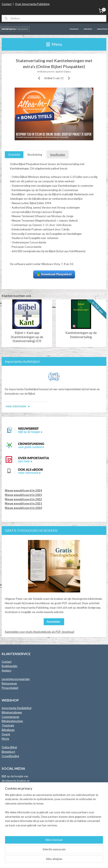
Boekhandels (10, 666)
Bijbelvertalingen (12, 712)
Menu (54, 44)
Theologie (8, 725)
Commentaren (10, 717)
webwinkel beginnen (74, 853)
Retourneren (9, 683)
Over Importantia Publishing (32, 4)
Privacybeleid (10, 688)
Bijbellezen (8, 730)
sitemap (53, 853)
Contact (7, 4)
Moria (5, 739)
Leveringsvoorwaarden (16, 679)
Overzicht (14, 155)
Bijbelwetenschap (12, 721)
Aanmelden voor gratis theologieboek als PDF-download (39, 632)
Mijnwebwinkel (54, 860)
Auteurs (6, 670)
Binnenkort (8, 752)
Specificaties (58, 155)
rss (60, 853)
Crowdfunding (10, 756)
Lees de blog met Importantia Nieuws (24, 834)
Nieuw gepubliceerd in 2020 (23, 508)
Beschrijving (35, 155)
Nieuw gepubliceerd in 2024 (23, 490)
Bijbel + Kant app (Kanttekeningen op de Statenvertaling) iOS (27, 337)
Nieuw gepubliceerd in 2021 (23, 503)
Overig (6, 734)
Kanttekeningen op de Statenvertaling (81, 335)
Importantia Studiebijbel (17, 708)
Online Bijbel (9, 747)
